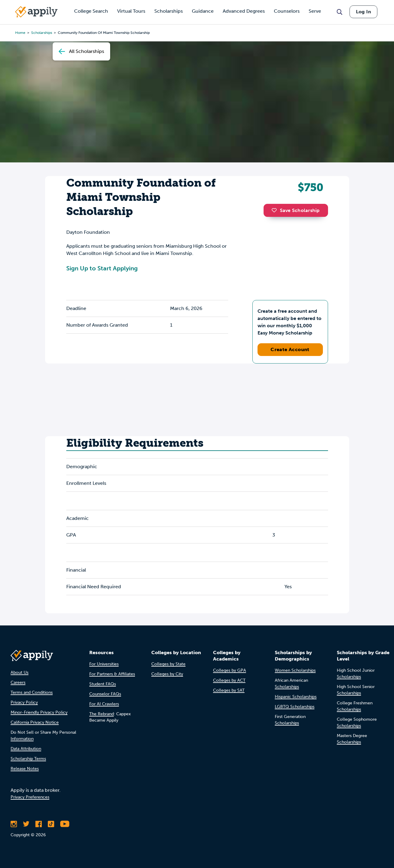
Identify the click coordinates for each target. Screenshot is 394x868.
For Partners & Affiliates (112, 674)
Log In (363, 12)
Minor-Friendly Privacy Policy (39, 712)
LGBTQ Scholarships (295, 707)
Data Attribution (26, 749)
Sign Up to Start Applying (102, 268)
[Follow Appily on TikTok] (51, 824)
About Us (20, 672)
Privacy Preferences (30, 797)
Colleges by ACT (229, 680)
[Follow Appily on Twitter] (26, 824)
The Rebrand (102, 714)
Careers (18, 682)
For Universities (104, 664)
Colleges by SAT (229, 690)
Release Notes (25, 769)
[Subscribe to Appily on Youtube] (65, 824)
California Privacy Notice (35, 722)
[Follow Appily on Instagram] (14, 824)
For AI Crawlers (104, 704)
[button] (276, 210)
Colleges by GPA (230, 670)
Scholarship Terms (28, 759)
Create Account (290, 349)
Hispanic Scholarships (296, 697)
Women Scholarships (295, 670)
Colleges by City (167, 674)
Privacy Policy (24, 702)
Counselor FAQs (105, 694)
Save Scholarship (296, 210)
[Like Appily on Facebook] (39, 824)
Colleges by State (168, 664)
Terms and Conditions (32, 692)
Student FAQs (103, 684)
